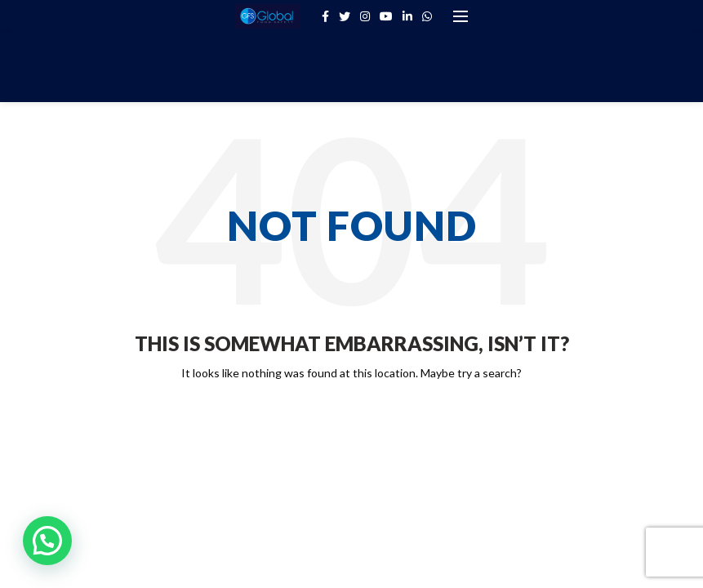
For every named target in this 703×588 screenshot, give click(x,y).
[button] (47, 541)
